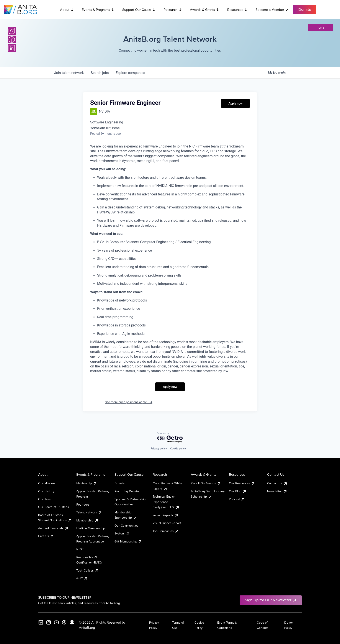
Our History (46, 491)
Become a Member (272, 10)
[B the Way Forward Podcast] (72, 622)
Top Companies (166, 531)
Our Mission (47, 483)
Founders (83, 505)
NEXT (80, 549)
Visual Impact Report (167, 523)
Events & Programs (98, 10)
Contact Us (277, 483)
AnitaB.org (87, 628)
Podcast (237, 499)
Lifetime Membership (91, 528)
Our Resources (242, 483)
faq (321, 28)
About (67, 10)
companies (130, 73)
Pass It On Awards (206, 483)
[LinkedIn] (12, 48)
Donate (119, 483)
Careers (46, 536)
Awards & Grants (205, 10)
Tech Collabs (88, 570)
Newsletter (277, 491)
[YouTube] (56, 622)
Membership (87, 520)
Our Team (45, 499)
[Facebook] (12, 39)
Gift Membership (128, 541)
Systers (122, 533)
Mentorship (87, 483)
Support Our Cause (139, 10)
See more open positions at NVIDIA (129, 402)
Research (173, 10)
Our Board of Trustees (54, 507)
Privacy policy (159, 449)
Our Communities (126, 526)
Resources (237, 10)
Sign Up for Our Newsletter (271, 600)
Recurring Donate (127, 491)
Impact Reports (166, 515)
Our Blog (238, 491)
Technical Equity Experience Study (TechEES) (166, 502)
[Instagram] (12, 31)
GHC (82, 578)
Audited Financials (53, 528)
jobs (100, 73)
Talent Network (89, 512)
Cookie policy (178, 449)
